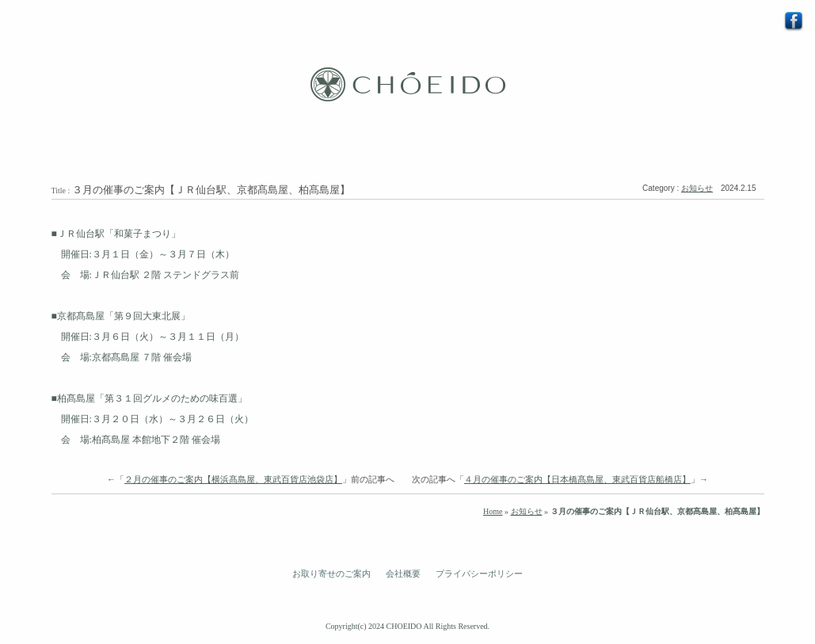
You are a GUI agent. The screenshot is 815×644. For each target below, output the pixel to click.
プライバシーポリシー (479, 574)
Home (493, 511)
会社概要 (403, 574)
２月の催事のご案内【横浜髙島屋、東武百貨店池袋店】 (233, 479)
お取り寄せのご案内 (331, 574)
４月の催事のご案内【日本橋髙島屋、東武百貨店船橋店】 (577, 479)
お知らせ (697, 188)
